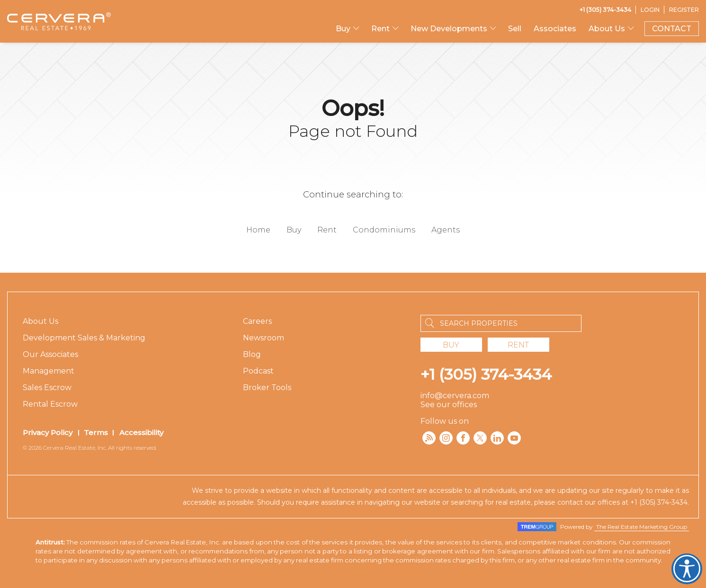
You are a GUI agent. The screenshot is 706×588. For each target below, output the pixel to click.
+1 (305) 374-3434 (486, 374)
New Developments (449, 29)
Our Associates (50, 354)
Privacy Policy (48, 432)
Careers (257, 321)
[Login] (650, 9)
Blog (252, 354)
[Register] (684, 9)
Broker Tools (267, 388)
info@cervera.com (455, 396)
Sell (515, 29)
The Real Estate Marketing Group (642, 527)
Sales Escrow (47, 388)
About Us (607, 29)
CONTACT (672, 29)
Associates (555, 29)
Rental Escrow (50, 404)
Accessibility (141, 432)
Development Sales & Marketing (84, 338)
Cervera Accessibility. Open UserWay (687, 569)
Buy (343, 29)
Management (49, 371)
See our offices (449, 405)
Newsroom (264, 338)
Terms (96, 432)
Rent (380, 29)
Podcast (258, 371)
